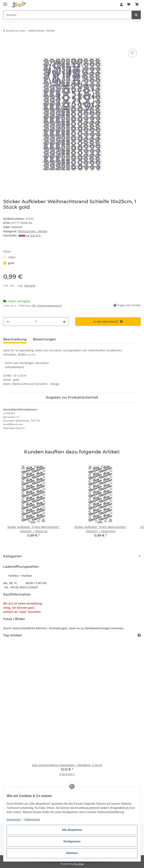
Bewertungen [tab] (44, 339)
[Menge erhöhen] (64, 322)
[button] (121, 4)
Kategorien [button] (13, 556)
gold (11, 263)
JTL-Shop (79, 864)
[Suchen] (136, 15)
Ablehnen (72, 853)
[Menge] (36, 322)
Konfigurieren (72, 841)
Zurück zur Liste (15, 31)
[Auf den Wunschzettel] (132, 53)
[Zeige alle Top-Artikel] (139, 635)
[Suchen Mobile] (67, 15)
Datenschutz (32, 819)
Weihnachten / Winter (33, 231)
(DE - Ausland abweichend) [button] (47, 306)
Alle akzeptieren (72, 830)
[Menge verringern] (8, 322)
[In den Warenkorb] (6, 43)
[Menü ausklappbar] (5, 2)
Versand (30, 286)
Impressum (14, 819)
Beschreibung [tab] (15, 339)
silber (12, 257)
